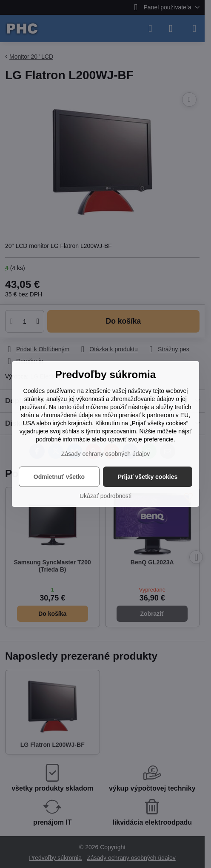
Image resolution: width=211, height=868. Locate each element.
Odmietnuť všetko (59, 477)
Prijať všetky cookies (148, 477)
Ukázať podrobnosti (105, 496)
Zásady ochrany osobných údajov (106, 454)
